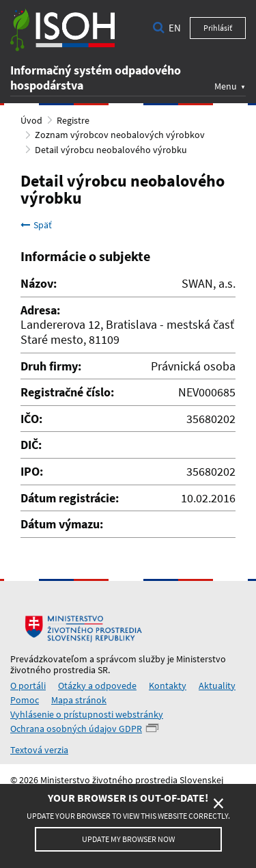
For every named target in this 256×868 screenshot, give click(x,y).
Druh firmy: (51, 366)
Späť (36, 225)
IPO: (32, 472)
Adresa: (40, 310)
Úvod (31, 120)
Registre (73, 120)
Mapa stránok (79, 700)
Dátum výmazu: (62, 524)
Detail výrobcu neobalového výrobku (111, 150)
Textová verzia (39, 750)
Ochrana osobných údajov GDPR (76, 729)
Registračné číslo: (67, 392)
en (175, 28)
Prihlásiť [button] (218, 28)
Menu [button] (226, 86)
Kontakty (168, 686)
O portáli (28, 686)
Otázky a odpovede (97, 686)
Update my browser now (128, 839)
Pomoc (25, 700)
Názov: (39, 284)
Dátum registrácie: (70, 498)
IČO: (31, 419)
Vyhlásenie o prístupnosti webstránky (87, 714)
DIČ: (31, 445)
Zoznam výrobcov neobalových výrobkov (120, 135)
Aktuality (217, 686)
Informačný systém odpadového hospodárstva (96, 78)
